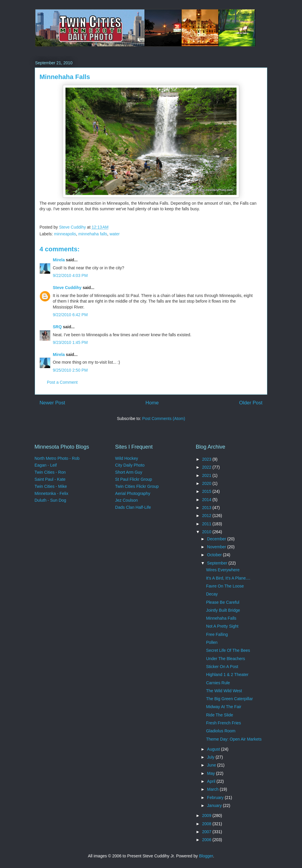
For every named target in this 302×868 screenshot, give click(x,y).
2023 (207, 459)
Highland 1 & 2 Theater (227, 675)
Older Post (251, 403)
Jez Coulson (126, 500)
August (214, 749)
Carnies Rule (218, 683)
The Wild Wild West (224, 691)
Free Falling (217, 634)
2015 (207, 491)
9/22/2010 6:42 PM (70, 315)
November (217, 547)
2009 (207, 816)
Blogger (206, 856)
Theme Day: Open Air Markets (234, 739)
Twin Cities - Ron (50, 472)
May (211, 773)
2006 (207, 840)
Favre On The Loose (225, 586)
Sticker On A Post (222, 667)
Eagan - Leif (46, 465)
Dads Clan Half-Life (133, 507)
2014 (207, 500)
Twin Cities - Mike (51, 486)
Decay (212, 594)
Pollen (212, 642)
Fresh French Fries (224, 723)
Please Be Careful (223, 602)
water (114, 234)
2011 (207, 524)
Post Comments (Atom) (164, 419)
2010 (207, 532)
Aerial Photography (133, 493)
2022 (207, 467)
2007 (207, 832)
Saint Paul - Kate (50, 479)
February (216, 798)
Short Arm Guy (129, 472)
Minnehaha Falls (221, 618)
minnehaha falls (93, 234)
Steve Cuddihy (67, 288)
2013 (207, 508)
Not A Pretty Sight (222, 626)
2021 (207, 475)
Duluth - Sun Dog (50, 500)
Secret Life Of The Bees (228, 650)
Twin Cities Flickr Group (137, 486)
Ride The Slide (220, 715)
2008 (207, 824)
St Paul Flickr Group (133, 479)
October (215, 555)
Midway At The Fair (224, 707)
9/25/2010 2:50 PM (70, 370)
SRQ (57, 327)
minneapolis (65, 234)
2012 (207, 516)
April (212, 781)
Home (152, 403)
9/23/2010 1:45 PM (70, 342)
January (215, 805)
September (218, 563)
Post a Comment (62, 382)
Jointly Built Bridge (223, 610)
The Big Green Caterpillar (230, 699)
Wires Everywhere (223, 570)
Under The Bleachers (226, 659)
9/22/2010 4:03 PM (70, 275)
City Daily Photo (130, 465)
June (212, 765)
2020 (207, 483)
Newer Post (52, 403)
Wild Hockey (127, 458)
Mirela (59, 260)
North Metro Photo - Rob (57, 458)
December (217, 539)
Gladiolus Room (221, 731)
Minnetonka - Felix (51, 493)
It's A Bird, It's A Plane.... (228, 578)
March (213, 789)
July (211, 757)
